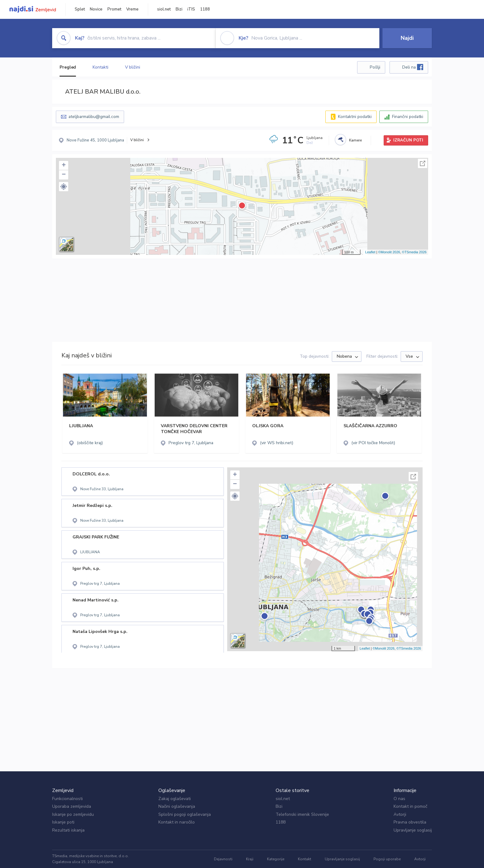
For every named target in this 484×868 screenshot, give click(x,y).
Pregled (68, 67)
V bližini (133, 67)
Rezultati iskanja (68, 830)
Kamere (355, 140)
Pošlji (375, 67)
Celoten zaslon (423, 163)
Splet (80, 9)
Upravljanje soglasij (413, 830)
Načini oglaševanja (177, 806)
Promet (114, 9)
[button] (64, 187)
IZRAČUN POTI (408, 140)
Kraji (250, 859)
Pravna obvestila (410, 822)
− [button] (64, 175)
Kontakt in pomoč (410, 806)
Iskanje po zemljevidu (73, 814)
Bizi (179, 9)
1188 (205, 9)
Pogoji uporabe (387, 859)
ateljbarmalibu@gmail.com (94, 117)
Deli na (413, 67)
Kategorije (276, 859)
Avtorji (400, 814)
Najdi (407, 38)
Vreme (132, 9)
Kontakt (305, 859)
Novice (96, 9)
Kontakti (100, 67)
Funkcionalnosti (67, 799)
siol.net (164, 9)
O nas (399, 799)
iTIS (191, 9)
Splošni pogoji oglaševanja (185, 814)
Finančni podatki (408, 117)
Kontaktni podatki (355, 117)
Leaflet (370, 252)
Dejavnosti (223, 859)
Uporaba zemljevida (72, 806)
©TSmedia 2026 (414, 252)
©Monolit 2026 (389, 252)
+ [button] (64, 166)
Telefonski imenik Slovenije (302, 814)
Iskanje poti (63, 822)
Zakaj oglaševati (175, 799)
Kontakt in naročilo (177, 822)
